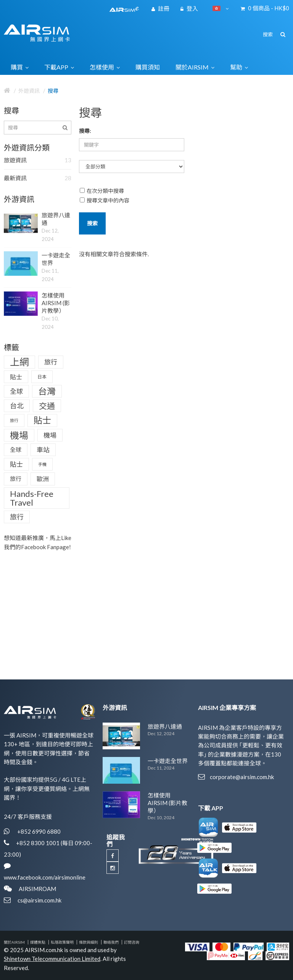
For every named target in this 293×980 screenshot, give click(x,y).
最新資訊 (38, 178)
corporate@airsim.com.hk (242, 777)
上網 (19, 362)
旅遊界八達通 (165, 726)
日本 (42, 377)
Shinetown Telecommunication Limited (52, 959)
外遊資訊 (29, 91)
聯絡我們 (111, 942)
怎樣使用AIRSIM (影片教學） (56, 303)
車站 (43, 450)
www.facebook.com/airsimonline (45, 877)
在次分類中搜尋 (102, 191)
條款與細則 (89, 942)
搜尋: (85, 131)
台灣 (47, 391)
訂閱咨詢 (132, 942)
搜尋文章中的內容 (105, 200)
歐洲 (43, 479)
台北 (17, 406)
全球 (16, 391)
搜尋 (53, 91)
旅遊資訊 (38, 160)
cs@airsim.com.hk (39, 900)
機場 (19, 435)
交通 (47, 406)
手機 (42, 464)
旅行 (51, 362)
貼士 (16, 377)
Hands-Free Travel (32, 498)
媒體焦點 (38, 942)
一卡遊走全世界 (168, 761)
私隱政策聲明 (62, 942)
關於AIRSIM (14, 942)
